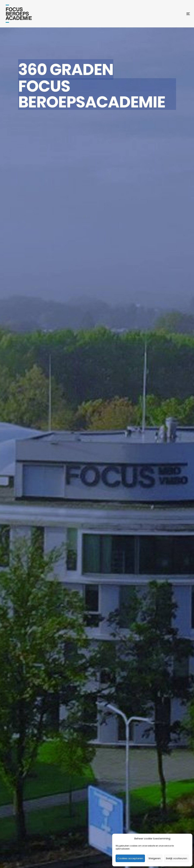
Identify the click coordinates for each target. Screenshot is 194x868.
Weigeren (155, 858)
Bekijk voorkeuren (177, 858)
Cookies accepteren (130, 858)
